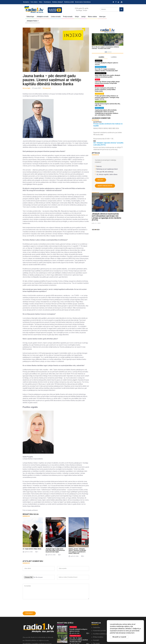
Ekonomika (99, 61)
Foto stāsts (34, 2)
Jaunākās (101, 57)
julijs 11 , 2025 (96, 223)
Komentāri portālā (99, 621)
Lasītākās (114, 57)
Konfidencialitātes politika (102, 624)
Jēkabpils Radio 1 (33, 21)
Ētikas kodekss (98, 627)
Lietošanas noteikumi (100, 637)
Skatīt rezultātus (105, 186)
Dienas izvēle (99, 86)
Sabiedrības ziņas (101, 67)
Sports (97, 79)
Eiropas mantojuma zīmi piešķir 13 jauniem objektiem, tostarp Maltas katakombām (105, 90)
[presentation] (38, 596)
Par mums (96, 634)
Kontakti (96, 631)
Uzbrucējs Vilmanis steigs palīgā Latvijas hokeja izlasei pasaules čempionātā (107, 82)
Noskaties (26, 2)
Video (41, 2)
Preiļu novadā (68, 17)
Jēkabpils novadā (42, 17)
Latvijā (83, 17)
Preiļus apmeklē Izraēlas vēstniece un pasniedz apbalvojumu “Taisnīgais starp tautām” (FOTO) (107, 97)
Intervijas (102, 17)
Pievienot (29, 604)
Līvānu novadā (56, 17)
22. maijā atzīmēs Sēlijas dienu (32, 539)
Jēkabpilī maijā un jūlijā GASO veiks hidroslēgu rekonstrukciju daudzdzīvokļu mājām (55, 541)
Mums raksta (92, 17)
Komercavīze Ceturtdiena (83, 2)
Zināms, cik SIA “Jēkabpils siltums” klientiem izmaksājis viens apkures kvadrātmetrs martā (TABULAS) (77, 541)
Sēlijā (77, 17)
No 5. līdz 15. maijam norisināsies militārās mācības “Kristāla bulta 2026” (106, 70)
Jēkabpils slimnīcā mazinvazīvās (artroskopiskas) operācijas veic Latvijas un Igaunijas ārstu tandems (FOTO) (106, 217)
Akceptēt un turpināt (119, 637)
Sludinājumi (47, 2)
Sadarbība (97, 618)
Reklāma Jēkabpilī (58, 2)
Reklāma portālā (69, 2)
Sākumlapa (30, 17)
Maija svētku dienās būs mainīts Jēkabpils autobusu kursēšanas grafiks (108, 76)
